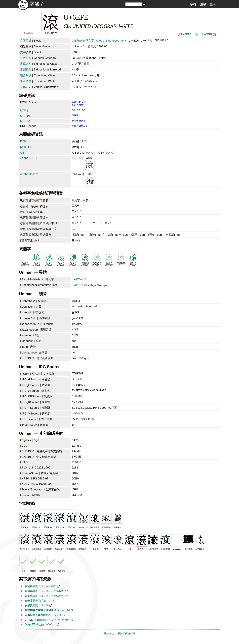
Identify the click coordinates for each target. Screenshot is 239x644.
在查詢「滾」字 (38, 605)
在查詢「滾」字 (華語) (41, 591)
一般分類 (26, 58)
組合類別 (26, 75)
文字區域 (26, 41)
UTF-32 (25, 124)
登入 (213, 4)
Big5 (23, 145)
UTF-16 (25, 118)
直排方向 (26, 87)
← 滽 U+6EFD (183, 34)
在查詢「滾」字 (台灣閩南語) (45, 595)
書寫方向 (26, 64)
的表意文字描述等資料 (47, 624)
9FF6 (83, 151)
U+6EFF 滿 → (211, 34)
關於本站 (109, 638)
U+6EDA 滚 (79, 284)
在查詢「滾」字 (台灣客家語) (45, 600)
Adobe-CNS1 (29, 162)
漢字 (203, 4)
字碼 (193, 4)
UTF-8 (24, 112)
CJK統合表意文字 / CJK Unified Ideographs (99, 41)
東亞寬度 (26, 81)
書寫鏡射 (26, 69)
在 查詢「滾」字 (43, 619)
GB (22, 157)
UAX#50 (89, 87)
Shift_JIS (26, 151)
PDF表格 (159, 40)
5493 (90, 184)
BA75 (83, 146)
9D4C (90, 157)
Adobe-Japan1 (29, 178)
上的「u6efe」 (40, 629)
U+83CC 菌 (79, 290)
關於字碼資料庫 (126, 638)
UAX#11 (89, 81)
